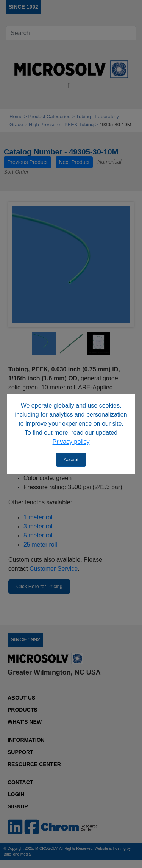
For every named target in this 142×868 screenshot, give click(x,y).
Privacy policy (71, 442)
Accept (71, 459)
